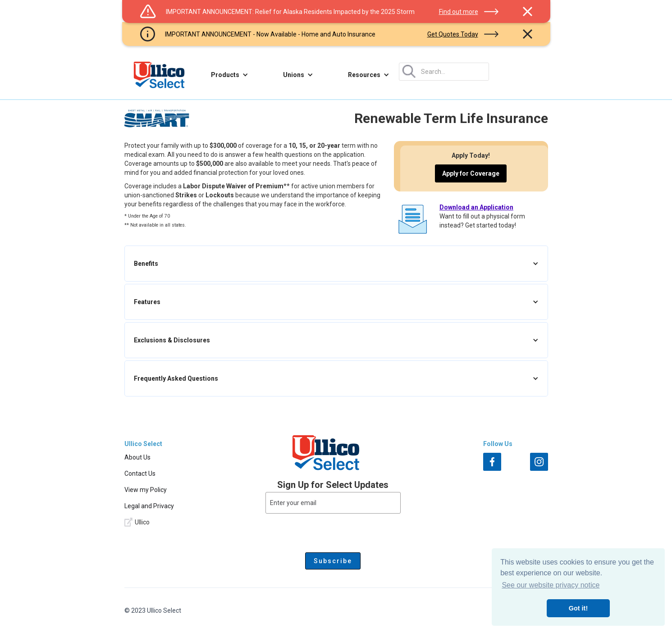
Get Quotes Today (453, 34)
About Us (137, 457)
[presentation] (333, 531)
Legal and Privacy (149, 506)
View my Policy (146, 490)
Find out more (459, 12)
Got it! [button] (578, 608)
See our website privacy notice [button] (551, 585)
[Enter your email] (333, 503)
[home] (159, 75)
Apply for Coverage (471, 173)
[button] (230, 75)
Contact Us (140, 474)
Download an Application (476, 207)
